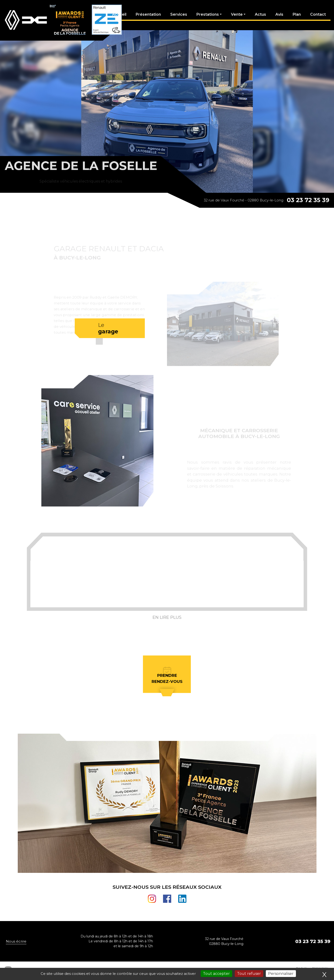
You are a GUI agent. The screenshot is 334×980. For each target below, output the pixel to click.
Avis (279, 14)
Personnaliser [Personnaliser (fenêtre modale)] (281, 974)
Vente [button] (237, 14)
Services (179, 14)
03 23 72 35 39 (308, 200)
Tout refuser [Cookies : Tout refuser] (249, 974)
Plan (297, 14)
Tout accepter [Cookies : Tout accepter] (216, 974)
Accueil (119, 14)
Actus (260, 14)
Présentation (148, 14)
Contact (318, 14)
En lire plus (167, 617)
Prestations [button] (208, 14)
